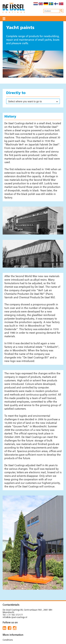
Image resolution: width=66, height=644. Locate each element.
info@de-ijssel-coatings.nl (15, 617)
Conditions (8, 640)
